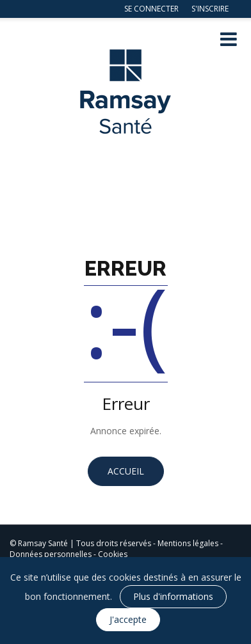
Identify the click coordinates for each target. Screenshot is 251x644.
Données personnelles (51, 554)
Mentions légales (188, 543)
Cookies (113, 554)
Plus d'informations (173, 596)
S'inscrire (210, 9)
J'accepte (128, 619)
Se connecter (151, 9)
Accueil (126, 471)
